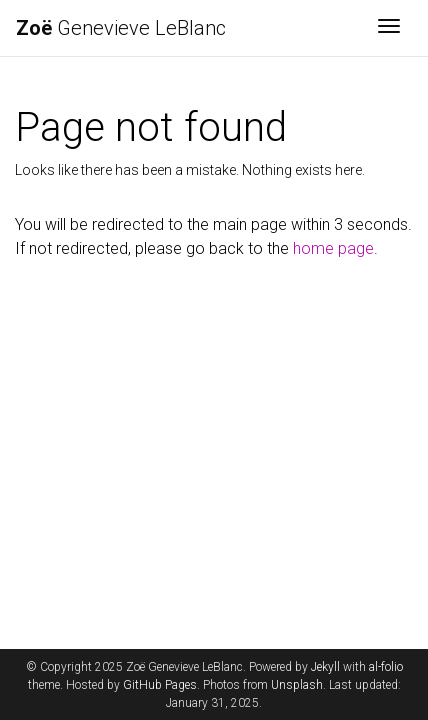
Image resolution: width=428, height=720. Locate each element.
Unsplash (297, 685)
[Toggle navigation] (389, 28)
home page (333, 248)
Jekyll (325, 667)
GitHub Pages (160, 685)
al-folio (386, 667)
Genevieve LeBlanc (121, 28)
